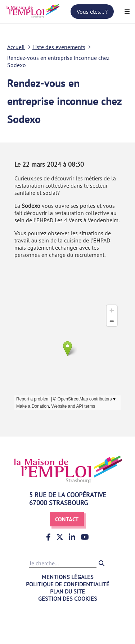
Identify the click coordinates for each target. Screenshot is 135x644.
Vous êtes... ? (92, 12)
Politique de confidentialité (68, 584)
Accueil (16, 47)
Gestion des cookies (68, 599)
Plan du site (67, 591)
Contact (67, 519)
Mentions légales (68, 577)
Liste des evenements (59, 47)
